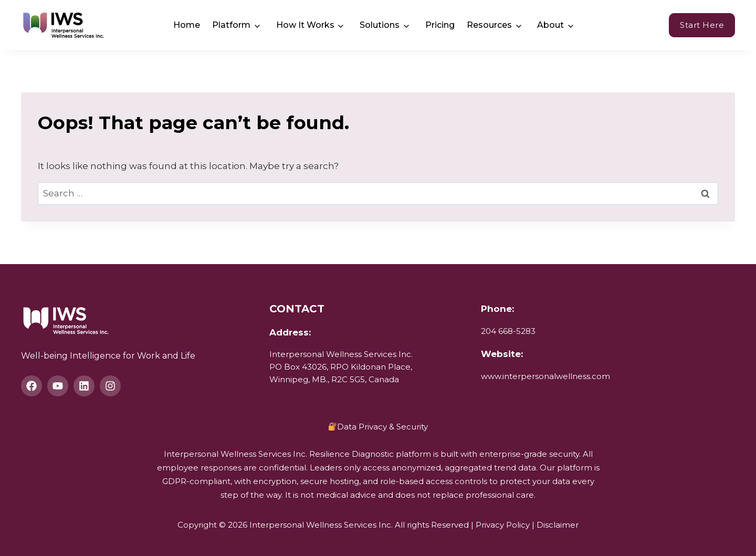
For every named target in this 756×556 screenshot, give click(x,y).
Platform (231, 25)
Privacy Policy (503, 525)
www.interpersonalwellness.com (545, 376)
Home (187, 25)
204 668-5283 (508, 331)
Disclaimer (558, 525)
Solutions (380, 25)
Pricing (440, 25)
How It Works (305, 25)
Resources (489, 25)
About (550, 25)
